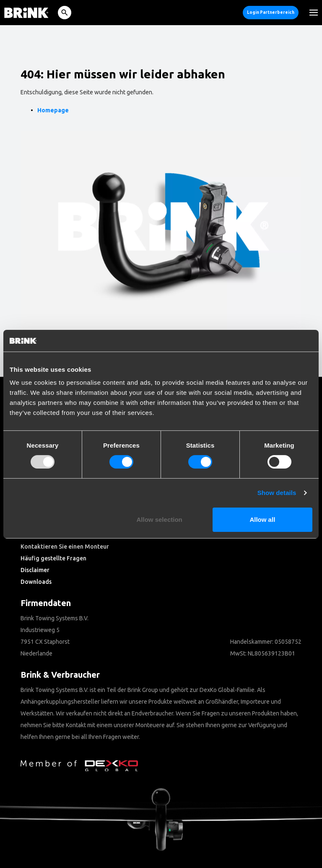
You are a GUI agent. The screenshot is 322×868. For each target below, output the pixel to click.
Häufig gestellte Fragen (53, 558)
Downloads (36, 582)
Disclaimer (35, 570)
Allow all (262, 520)
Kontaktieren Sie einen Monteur (65, 547)
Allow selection (160, 520)
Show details (277, 493)
